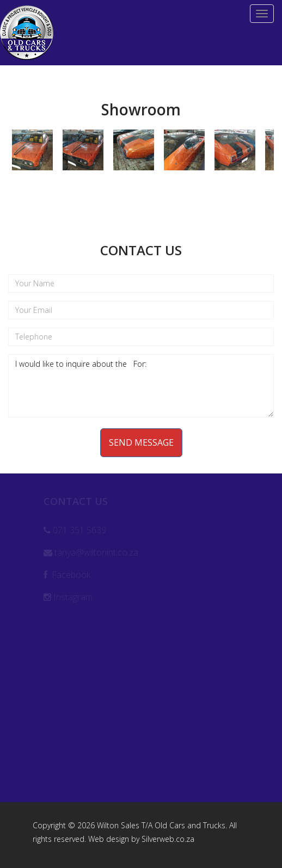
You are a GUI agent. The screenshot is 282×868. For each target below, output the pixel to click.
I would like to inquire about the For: (141, 386)
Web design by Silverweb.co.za (141, 839)
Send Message (141, 442)
